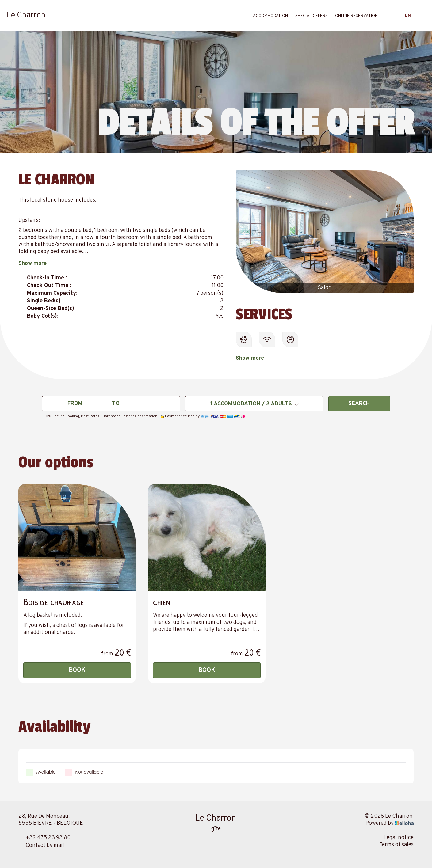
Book (77, 670)
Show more (32, 264)
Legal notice (399, 838)
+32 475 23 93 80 (44, 838)
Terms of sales (397, 845)
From (75, 404)
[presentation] (245, 234)
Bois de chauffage (54, 602)
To (116, 404)
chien (162, 602)
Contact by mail (41, 845)
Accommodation (270, 16)
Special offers (312, 16)
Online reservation (356, 16)
